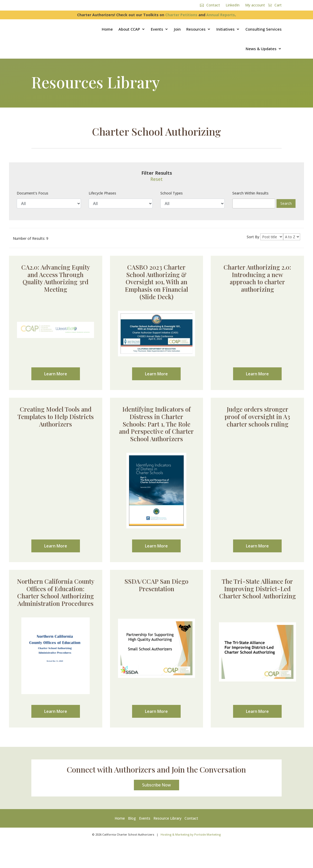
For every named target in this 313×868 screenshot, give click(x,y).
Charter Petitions (181, 15)
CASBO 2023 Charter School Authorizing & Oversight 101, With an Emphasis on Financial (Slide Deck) (156, 282)
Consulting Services (264, 29)
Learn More (56, 374)
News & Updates (261, 49)
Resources (196, 29)
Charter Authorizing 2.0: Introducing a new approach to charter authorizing (257, 278)
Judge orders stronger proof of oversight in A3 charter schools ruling (257, 417)
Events (157, 29)
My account (255, 5)
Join (177, 29)
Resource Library (167, 820)
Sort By (253, 237)
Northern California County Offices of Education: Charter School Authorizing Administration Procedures (56, 592)
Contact (213, 5)
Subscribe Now (156, 787)
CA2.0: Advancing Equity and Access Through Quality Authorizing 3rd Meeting (56, 278)
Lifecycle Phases (102, 193)
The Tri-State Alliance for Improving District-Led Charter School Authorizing (257, 589)
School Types (172, 193)
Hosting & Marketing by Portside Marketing (191, 836)
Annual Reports (221, 15)
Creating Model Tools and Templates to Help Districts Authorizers (56, 417)
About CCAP (129, 29)
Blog (132, 820)
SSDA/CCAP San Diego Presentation (156, 585)
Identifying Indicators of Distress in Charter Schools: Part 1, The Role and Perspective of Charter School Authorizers (156, 424)
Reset (156, 179)
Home (107, 29)
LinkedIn (233, 5)
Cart (278, 5)
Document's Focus (33, 193)
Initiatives (225, 29)
